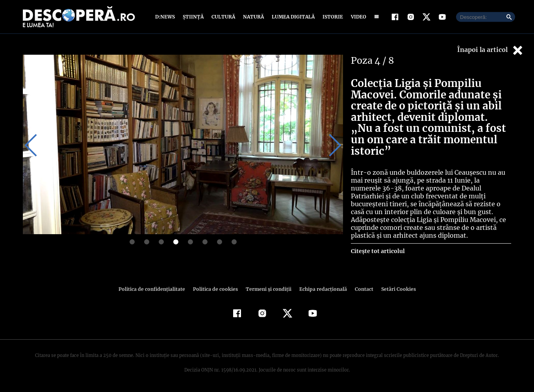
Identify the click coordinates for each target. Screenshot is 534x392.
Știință (194, 17)
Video (357, 17)
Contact (361, 289)
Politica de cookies (216, 289)
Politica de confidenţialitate (155, 289)
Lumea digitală (292, 17)
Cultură (223, 17)
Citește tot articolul (377, 251)
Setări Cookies (394, 289)
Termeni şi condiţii (267, 289)
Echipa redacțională (321, 289)
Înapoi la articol (491, 50)
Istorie (331, 17)
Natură (253, 17)
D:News (166, 17)
